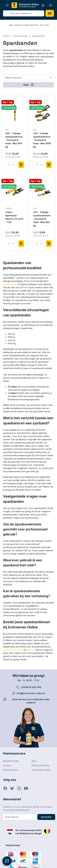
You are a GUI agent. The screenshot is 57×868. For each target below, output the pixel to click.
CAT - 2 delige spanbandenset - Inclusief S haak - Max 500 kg (14, 140)
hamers (31, 650)
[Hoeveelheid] (11, 165)
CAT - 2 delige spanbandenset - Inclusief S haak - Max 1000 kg (42, 140)
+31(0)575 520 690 (31, 687)
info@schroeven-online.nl (31, 693)
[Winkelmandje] (51, 5)
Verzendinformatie (41, 770)
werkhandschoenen (13, 650)
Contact (7, 765)
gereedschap (10, 284)
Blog (34, 761)
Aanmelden (46, 817)
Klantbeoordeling (40, 765)
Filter (28, 85)
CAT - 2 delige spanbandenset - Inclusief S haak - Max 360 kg (42, 219)
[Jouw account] (43, 5)
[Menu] (7, 5)
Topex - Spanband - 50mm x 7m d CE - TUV (14, 217)
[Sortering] (28, 78)
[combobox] (27, 13)
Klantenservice (10, 770)
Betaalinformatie (11, 761)
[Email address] (20, 817)
